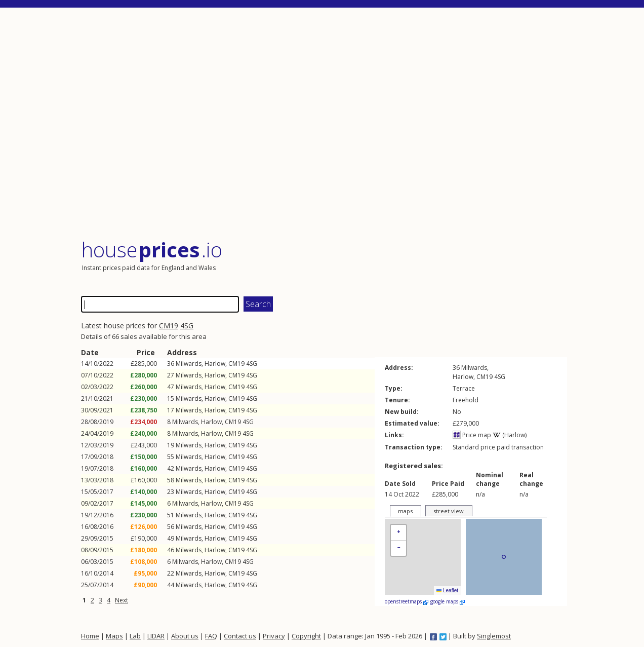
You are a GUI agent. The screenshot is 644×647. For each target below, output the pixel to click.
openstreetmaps (407, 601)
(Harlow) (510, 435)
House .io (152, 250)
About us (185, 636)
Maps (114, 636)
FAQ (211, 636)
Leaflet (447, 591)
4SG (187, 326)
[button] (398, 533)
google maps (448, 601)
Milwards (189, 364)
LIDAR (156, 636)
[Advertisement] (324, 124)
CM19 (169, 326)
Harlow (215, 364)
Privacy (274, 636)
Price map (472, 435)
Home (90, 636)
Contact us (240, 636)
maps (405, 511)
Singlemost (494, 636)
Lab (135, 636)
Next (122, 600)
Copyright (306, 636)
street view (449, 511)
